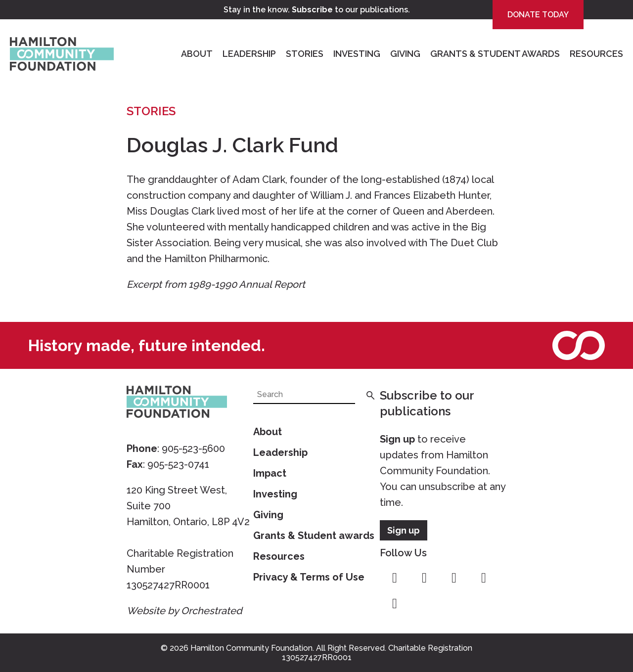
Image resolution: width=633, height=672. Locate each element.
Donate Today (538, 15)
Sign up (397, 439)
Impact (270, 473)
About (197, 54)
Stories (305, 54)
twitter (454, 578)
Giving (405, 54)
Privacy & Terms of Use (309, 577)
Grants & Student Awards (495, 54)
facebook (395, 578)
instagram (424, 578)
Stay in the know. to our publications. (317, 10)
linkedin (395, 604)
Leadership (249, 54)
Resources (596, 54)
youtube (484, 578)
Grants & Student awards (314, 536)
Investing (357, 54)
